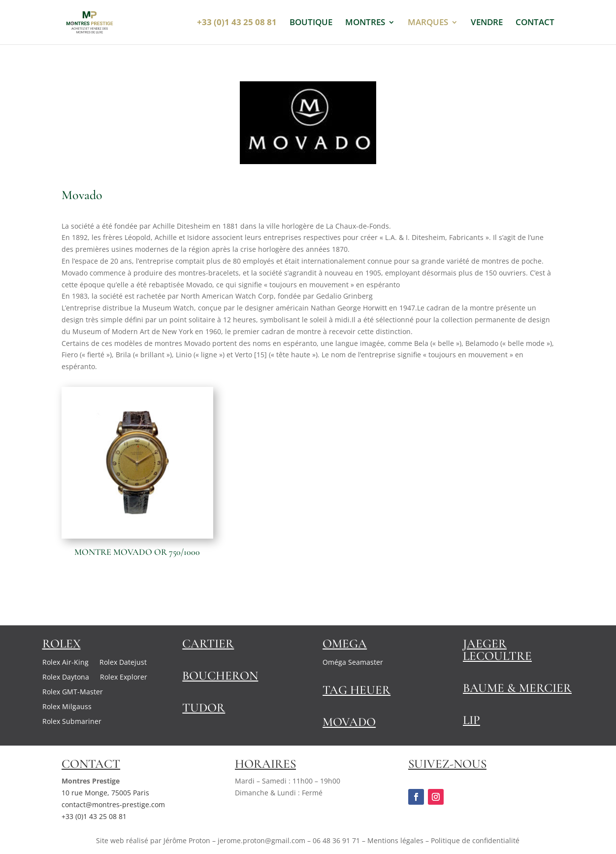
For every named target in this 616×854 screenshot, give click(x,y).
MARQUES (428, 23)
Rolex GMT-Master (73, 692)
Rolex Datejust (123, 663)
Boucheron (220, 676)
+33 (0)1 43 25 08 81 (94, 816)
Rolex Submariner (72, 722)
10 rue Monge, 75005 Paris (105, 793)
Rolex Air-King (65, 663)
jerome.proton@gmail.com (261, 840)
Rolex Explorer (124, 678)
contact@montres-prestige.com (113, 804)
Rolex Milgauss (67, 707)
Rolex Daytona (66, 678)
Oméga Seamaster (353, 663)
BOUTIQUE (311, 23)
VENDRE (487, 23)
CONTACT (535, 23)
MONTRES (365, 23)
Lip (471, 720)
